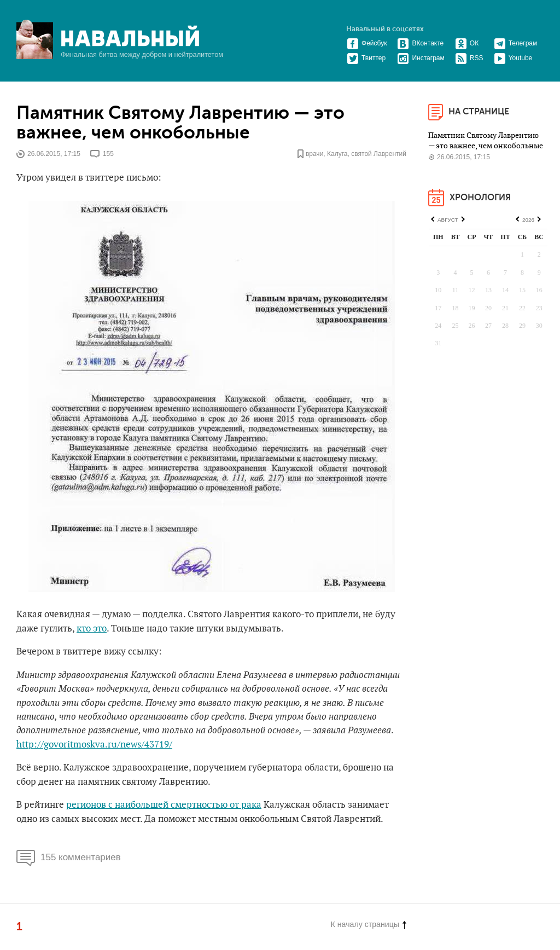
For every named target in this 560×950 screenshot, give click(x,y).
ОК (467, 43)
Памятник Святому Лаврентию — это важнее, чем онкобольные (180, 123)
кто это (92, 629)
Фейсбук (367, 43)
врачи (314, 154)
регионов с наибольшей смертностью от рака (164, 805)
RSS (469, 58)
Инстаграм (421, 58)
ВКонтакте (420, 43)
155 (108, 154)
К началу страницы (369, 924)
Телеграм (516, 43)
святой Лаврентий (379, 154)
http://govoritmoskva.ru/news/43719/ (94, 745)
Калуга (337, 154)
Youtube (513, 58)
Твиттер (366, 58)
